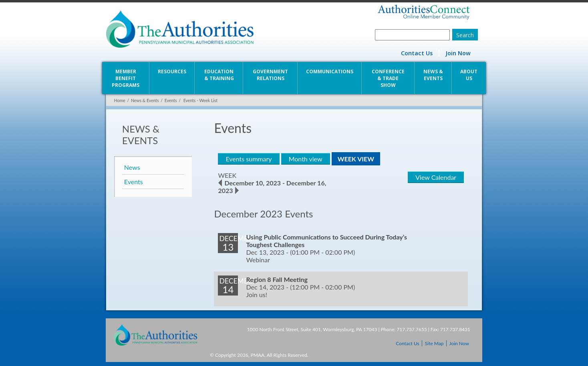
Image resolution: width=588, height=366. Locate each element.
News (132, 167)
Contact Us (417, 53)
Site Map (434, 343)
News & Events (433, 75)
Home (119, 101)
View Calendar (436, 177)
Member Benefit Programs (125, 78)
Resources (172, 71)
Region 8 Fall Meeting (277, 279)
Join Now (458, 53)
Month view (305, 159)
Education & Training (219, 75)
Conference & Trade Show (388, 78)
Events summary (249, 159)
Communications (330, 71)
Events (170, 101)
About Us (469, 75)
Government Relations (270, 75)
